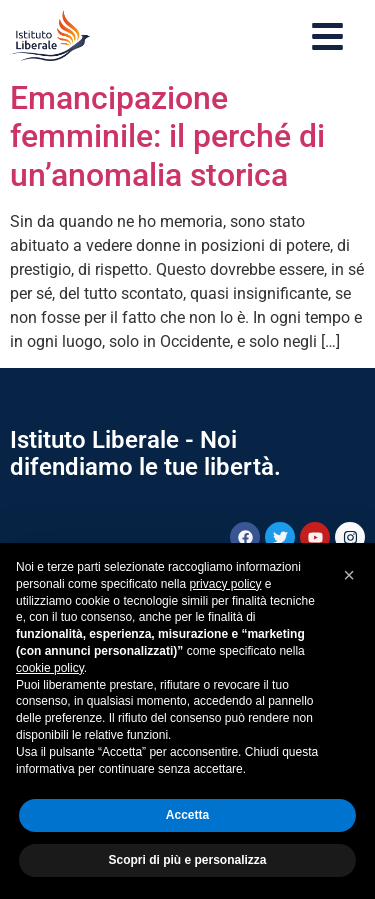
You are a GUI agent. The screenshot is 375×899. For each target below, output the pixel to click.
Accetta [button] (187, 815)
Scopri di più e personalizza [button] (187, 860)
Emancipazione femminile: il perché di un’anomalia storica (167, 136)
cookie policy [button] (50, 668)
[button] (349, 575)
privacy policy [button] (225, 584)
